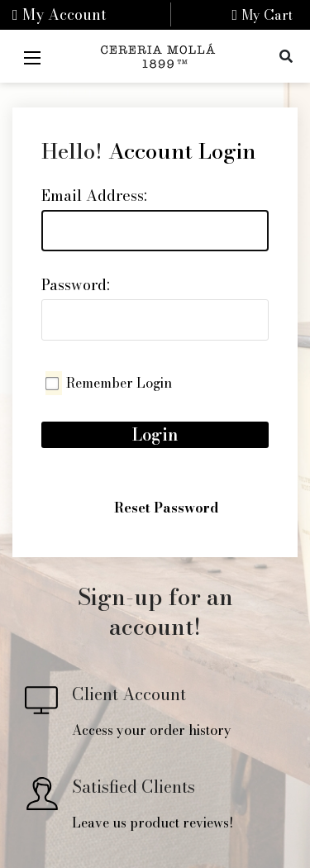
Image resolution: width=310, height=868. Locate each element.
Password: (76, 285)
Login (155, 434)
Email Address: (94, 196)
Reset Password (166, 508)
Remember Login (119, 383)
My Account (60, 14)
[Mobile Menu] (32, 56)
